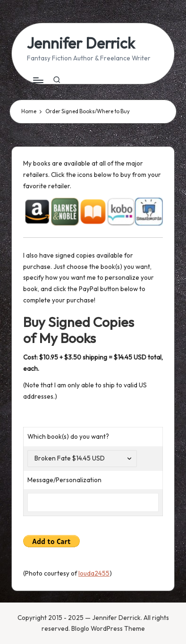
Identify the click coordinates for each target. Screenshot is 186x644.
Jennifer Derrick (81, 43)
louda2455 (94, 573)
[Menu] (38, 80)
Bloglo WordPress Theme (108, 628)
